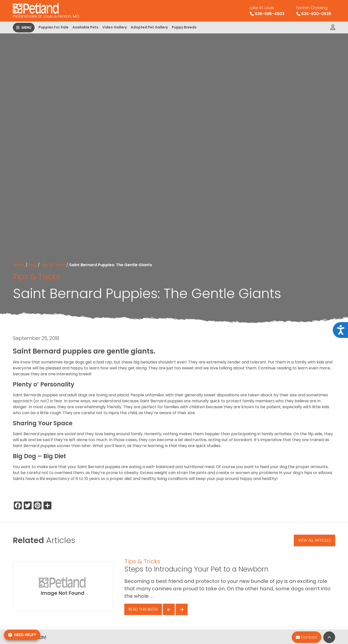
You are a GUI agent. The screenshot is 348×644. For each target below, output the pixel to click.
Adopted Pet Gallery (149, 27)
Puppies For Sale (54, 27)
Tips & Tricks (53, 265)
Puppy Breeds (184, 27)
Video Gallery (115, 27)
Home (19, 265)
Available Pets (85, 27)
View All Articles (315, 540)
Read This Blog (143, 609)
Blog (33, 265)
